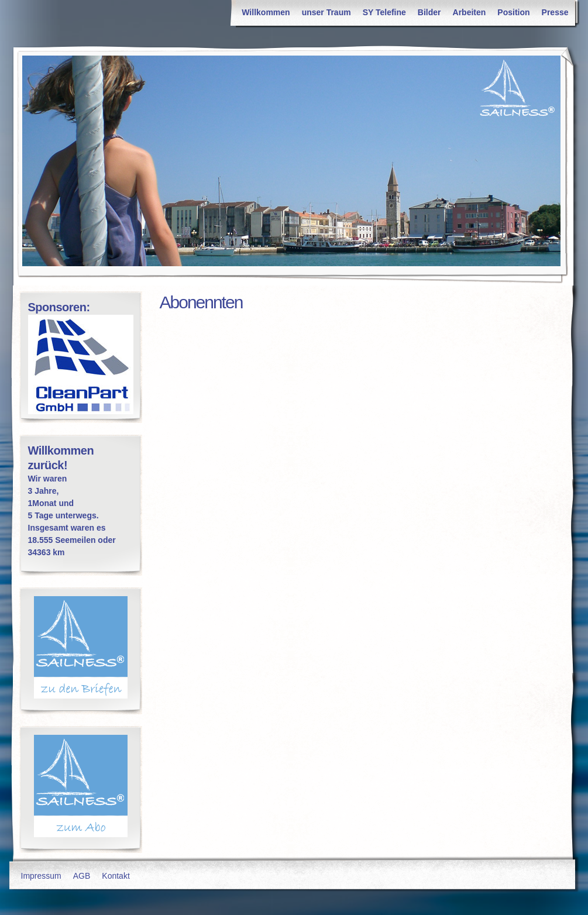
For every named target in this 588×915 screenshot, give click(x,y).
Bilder (429, 12)
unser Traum (326, 12)
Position (513, 12)
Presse (555, 12)
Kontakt (116, 876)
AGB (82, 876)
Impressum (41, 876)
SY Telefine (384, 12)
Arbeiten (470, 12)
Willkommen (266, 12)
